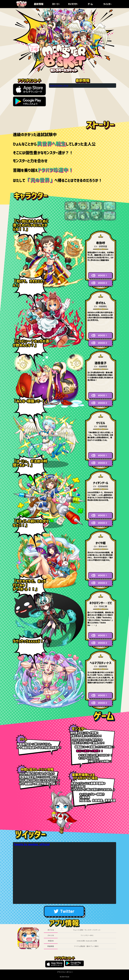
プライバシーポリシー (65, 972)
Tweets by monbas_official (59, 85)
